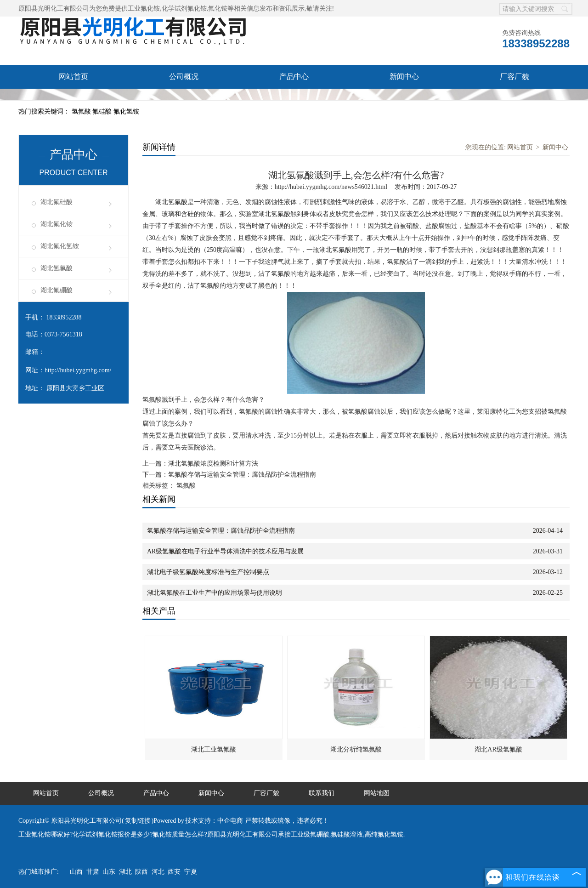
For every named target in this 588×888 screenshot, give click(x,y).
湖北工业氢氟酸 (214, 749)
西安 (174, 872)
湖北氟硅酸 (57, 202)
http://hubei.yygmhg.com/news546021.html (331, 187)
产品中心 (294, 77)
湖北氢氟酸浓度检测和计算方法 (213, 464)
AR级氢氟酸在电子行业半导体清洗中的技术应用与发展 (225, 551)
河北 (158, 872)
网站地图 (377, 793)
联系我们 (73, 100)
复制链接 (138, 821)
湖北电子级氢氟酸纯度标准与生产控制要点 (208, 572)
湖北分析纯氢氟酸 (356, 749)
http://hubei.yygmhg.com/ (78, 370)
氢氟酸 (82, 111)
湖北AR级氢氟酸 (498, 749)
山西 (76, 872)
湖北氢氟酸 (57, 268)
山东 (109, 872)
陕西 (141, 872)
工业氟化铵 (144, 9)
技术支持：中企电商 (214, 821)
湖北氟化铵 (57, 224)
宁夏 (191, 872)
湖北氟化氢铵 (60, 246)
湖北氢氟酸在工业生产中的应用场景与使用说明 (215, 593)
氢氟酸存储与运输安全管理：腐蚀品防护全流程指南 (242, 475)
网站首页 (73, 77)
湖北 (125, 872)
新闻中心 (404, 77)
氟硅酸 (103, 111)
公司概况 (184, 77)
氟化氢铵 (126, 111)
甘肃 (93, 872)
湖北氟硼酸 (57, 290)
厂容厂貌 (514, 77)
